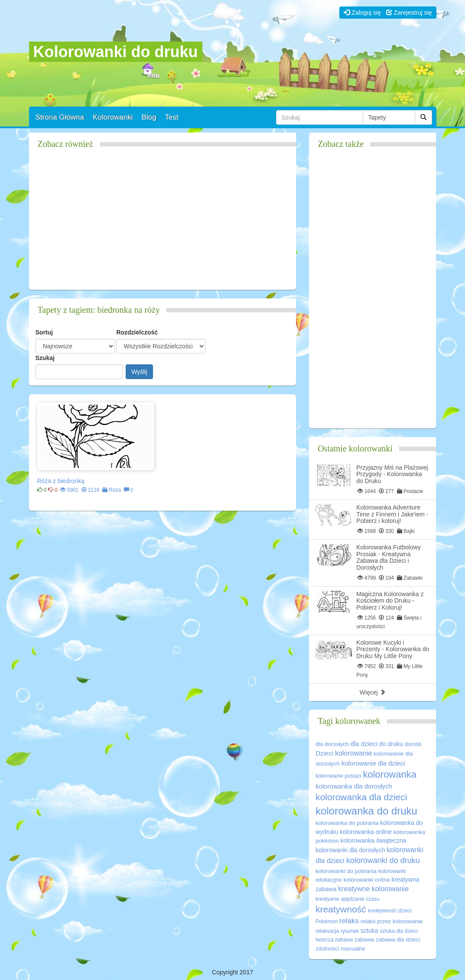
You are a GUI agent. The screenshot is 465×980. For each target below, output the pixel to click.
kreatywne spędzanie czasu (347, 899)
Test (172, 117)
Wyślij (139, 372)
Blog (149, 117)
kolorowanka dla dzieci (361, 797)
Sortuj (44, 332)
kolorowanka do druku (366, 811)
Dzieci (324, 753)
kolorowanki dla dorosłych (350, 850)
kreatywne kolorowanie (373, 889)
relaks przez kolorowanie (392, 921)
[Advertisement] (163, 223)
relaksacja (327, 931)
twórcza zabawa (334, 940)
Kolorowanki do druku (116, 52)
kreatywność (341, 909)
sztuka (369, 931)
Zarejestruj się (409, 13)
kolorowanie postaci (338, 776)
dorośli (413, 744)
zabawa (364, 939)
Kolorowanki (113, 117)
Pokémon (327, 922)
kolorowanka (390, 774)
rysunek (350, 931)
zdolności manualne (340, 949)
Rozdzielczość (137, 332)
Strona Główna (60, 117)
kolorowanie (353, 753)
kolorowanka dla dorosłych (354, 786)
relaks (349, 921)
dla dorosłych (332, 744)
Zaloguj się (362, 13)
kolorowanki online (367, 880)
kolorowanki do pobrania (346, 871)
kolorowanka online (366, 832)
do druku (391, 744)
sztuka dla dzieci (399, 931)
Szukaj (45, 358)
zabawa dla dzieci (398, 939)
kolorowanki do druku (383, 860)
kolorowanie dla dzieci (373, 763)
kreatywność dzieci (390, 911)
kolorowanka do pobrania (347, 823)
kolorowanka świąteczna (374, 840)
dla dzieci (364, 744)
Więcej (373, 692)
